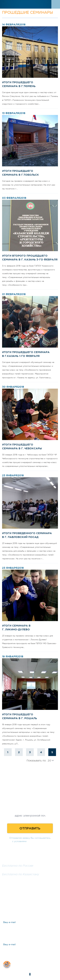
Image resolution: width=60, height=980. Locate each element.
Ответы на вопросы (26, 907)
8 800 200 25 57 (14, 870)
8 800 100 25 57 (14, 862)
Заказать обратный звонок (30, 884)
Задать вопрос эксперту (29, 896)
